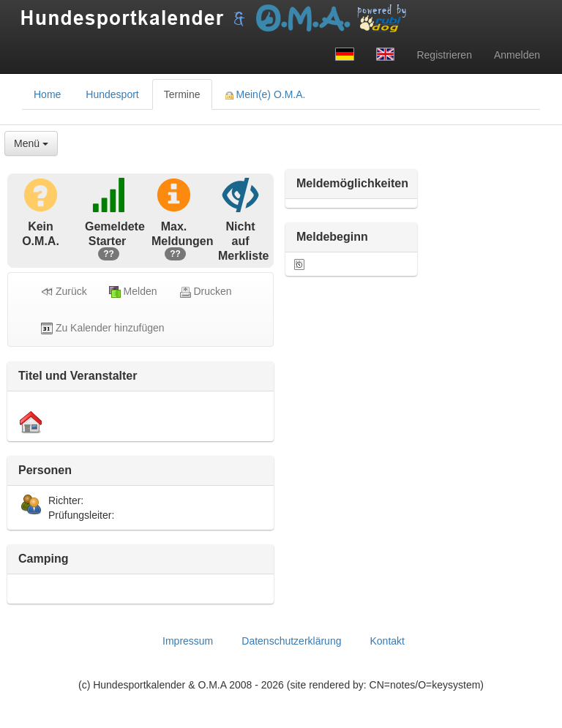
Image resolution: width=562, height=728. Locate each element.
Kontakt (387, 641)
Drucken (206, 292)
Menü (31, 143)
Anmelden (517, 55)
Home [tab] (47, 94)
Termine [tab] (182, 94)
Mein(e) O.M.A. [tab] (266, 94)
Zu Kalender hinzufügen (103, 328)
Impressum (188, 641)
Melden (133, 292)
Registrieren (444, 55)
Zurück (64, 292)
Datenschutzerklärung (291, 641)
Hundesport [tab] (112, 94)
